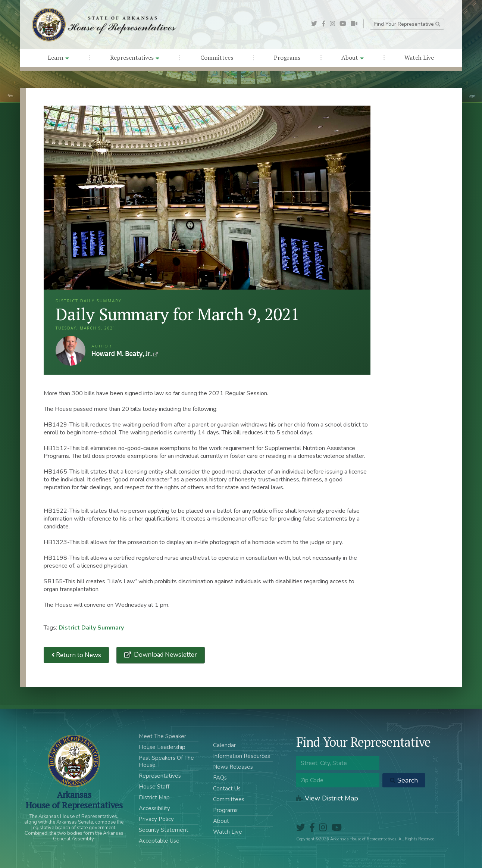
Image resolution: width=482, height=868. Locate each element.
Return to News (76, 655)
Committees (217, 57)
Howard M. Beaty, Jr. (71, 351)
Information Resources (242, 756)
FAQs (220, 778)
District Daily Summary (91, 628)
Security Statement (164, 830)
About (353, 57)
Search (404, 780)
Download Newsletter (165, 655)
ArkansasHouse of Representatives (74, 800)
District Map (154, 797)
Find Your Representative (407, 24)
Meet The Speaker (162, 736)
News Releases (233, 767)
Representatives (135, 57)
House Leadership (162, 747)
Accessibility (154, 808)
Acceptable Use (159, 841)
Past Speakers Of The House (166, 761)
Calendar (224, 745)
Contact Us (227, 789)
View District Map (327, 798)
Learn (58, 57)
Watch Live (419, 57)
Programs (287, 57)
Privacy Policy (156, 819)
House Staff (154, 787)
